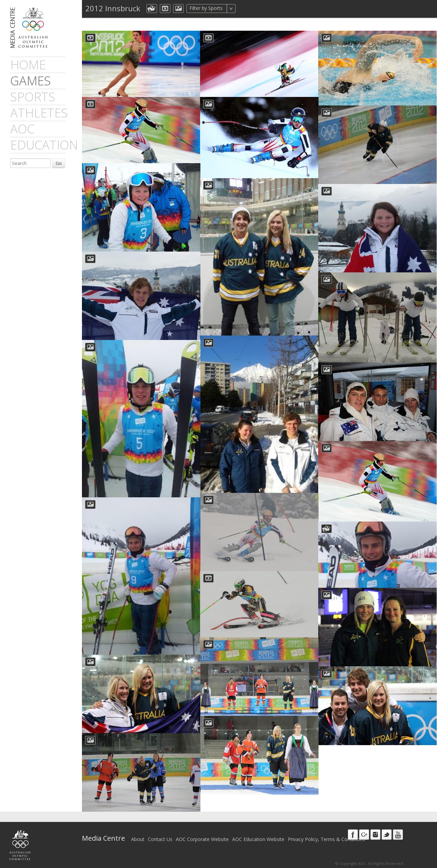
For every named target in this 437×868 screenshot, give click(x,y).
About (138, 839)
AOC (22, 129)
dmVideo (165, 9)
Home (28, 65)
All (245, 9)
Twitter (387, 835)
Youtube (398, 835)
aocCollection (152, 9)
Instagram (375, 835)
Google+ (364, 835)
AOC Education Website (258, 839)
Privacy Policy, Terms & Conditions (326, 839)
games (31, 81)
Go (59, 163)
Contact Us (160, 839)
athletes (39, 113)
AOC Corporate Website (202, 839)
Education (44, 145)
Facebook (353, 835)
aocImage (178, 9)
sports (33, 97)
